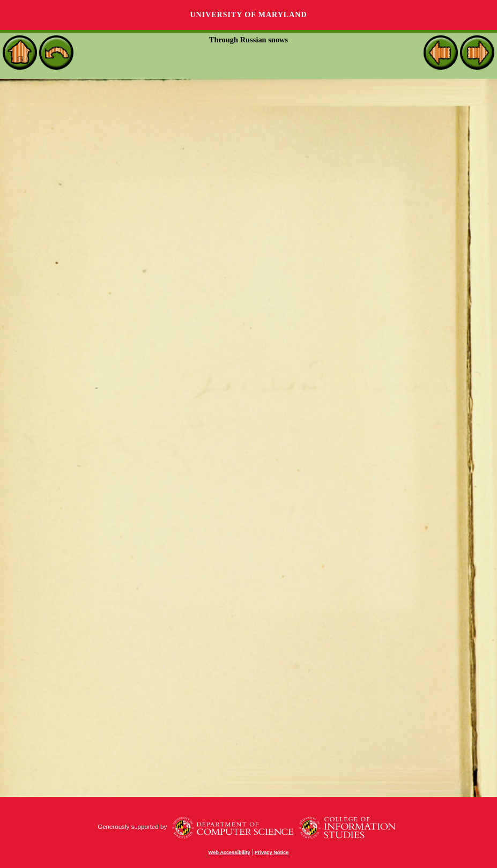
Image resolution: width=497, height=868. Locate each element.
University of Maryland (248, 15)
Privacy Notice (272, 852)
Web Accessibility (229, 852)
